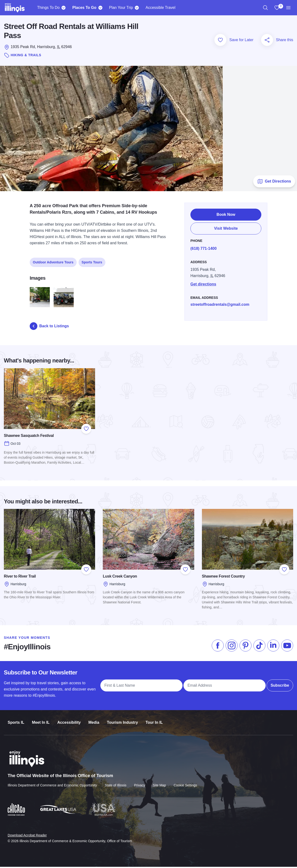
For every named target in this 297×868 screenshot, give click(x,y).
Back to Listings (49, 328)
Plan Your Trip (121, 8)
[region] (265, 8)
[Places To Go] (100, 8)
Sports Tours (92, 261)
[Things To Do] (64, 8)
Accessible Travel (161, 8)
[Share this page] (267, 41)
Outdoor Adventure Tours (53, 261)
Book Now (226, 213)
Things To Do (48, 8)
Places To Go (84, 8)
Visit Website (226, 227)
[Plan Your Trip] (137, 8)
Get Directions (274, 183)
